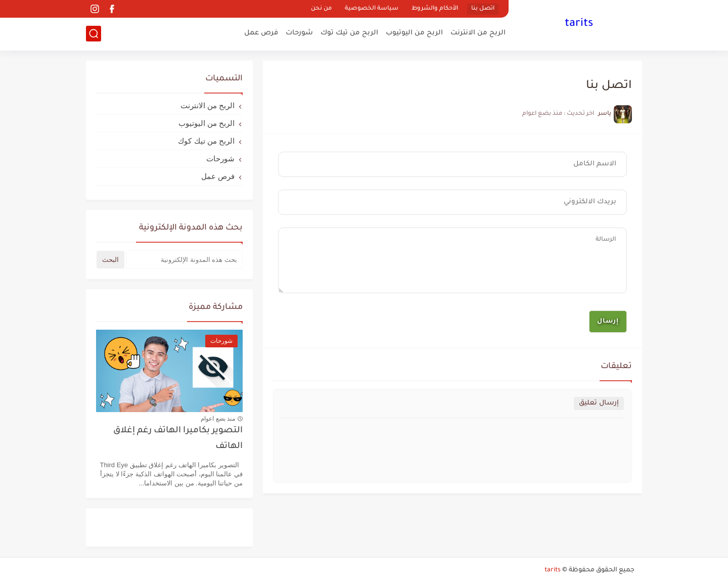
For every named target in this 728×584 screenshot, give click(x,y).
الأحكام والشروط (435, 9)
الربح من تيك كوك (206, 141)
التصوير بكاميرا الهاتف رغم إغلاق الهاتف (178, 439)
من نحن (321, 9)
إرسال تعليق (599, 403)
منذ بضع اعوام (218, 419)
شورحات (299, 33)
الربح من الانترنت (478, 33)
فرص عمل (261, 33)
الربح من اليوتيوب (414, 33)
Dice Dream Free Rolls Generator (189, 532)
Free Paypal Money (135, 523)
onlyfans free (189, 523)
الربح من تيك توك (349, 33)
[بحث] (94, 34)
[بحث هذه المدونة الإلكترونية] (185, 260)
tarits (579, 24)
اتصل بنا (483, 9)
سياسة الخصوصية (372, 9)
